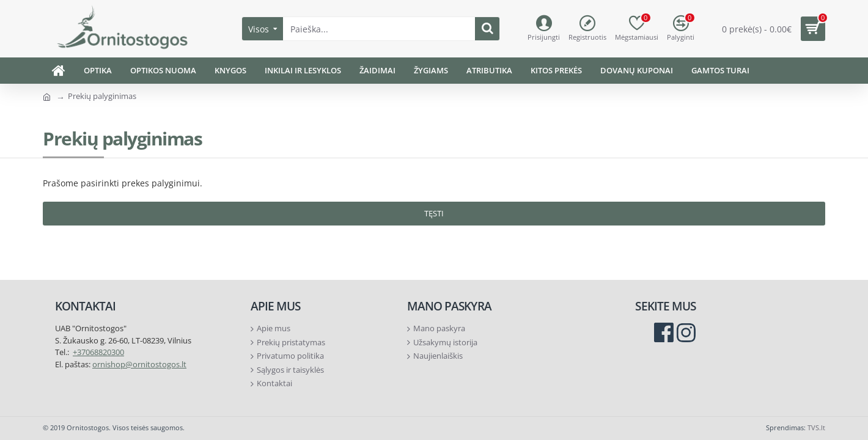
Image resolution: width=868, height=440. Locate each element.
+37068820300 (98, 352)
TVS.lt (816, 427)
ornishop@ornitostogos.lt (139, 364)
